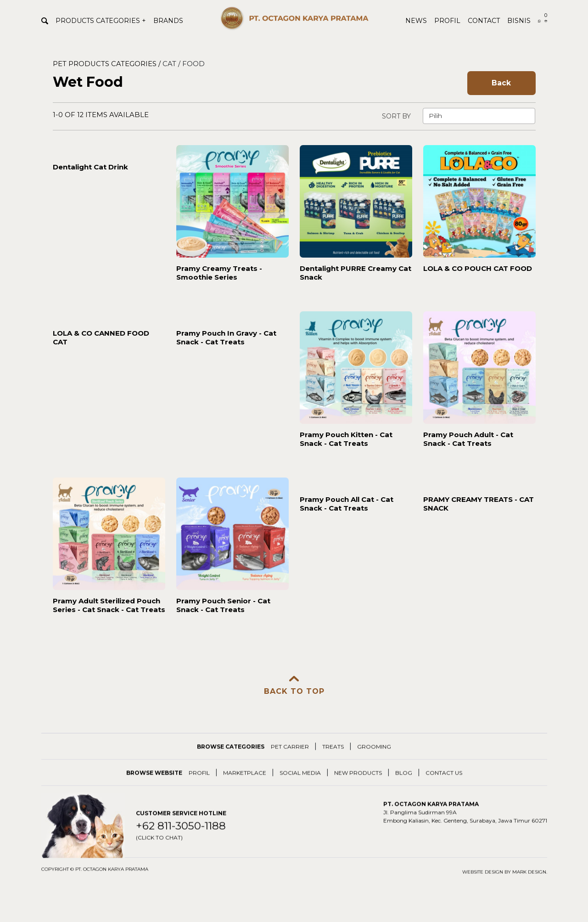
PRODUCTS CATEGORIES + (101, 21)
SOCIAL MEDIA (300, 786)
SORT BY (396, 116)
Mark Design (529, 885)
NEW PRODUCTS (358, 786)
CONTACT (484, 21)
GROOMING (374, 760)
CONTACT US (444, 786)
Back (501, 83)
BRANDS (168, 21)
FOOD (193, 64)
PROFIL (447, 21)
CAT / (172, 64)
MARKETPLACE (245, 786)
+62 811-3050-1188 (181, 845)
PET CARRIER (290, 760)
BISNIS (519, 21)
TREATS (333, 760)
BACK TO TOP (294, 686)
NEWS (416, 21)
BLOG (404, 786)
